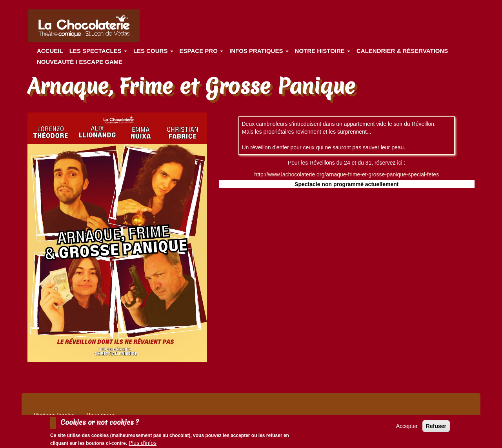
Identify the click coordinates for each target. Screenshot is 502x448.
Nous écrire (100, 415)
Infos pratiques (259, 51)
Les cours (153, 51)
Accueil (50, 51)
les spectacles (98, 51)
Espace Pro (201, 51)
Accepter (407, 428)
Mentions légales (54, 415)
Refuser (436, 428)
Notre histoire (323, 51)
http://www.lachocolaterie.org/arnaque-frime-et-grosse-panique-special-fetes (346, 174)
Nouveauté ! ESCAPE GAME (80, 62)
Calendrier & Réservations (402, 51)
